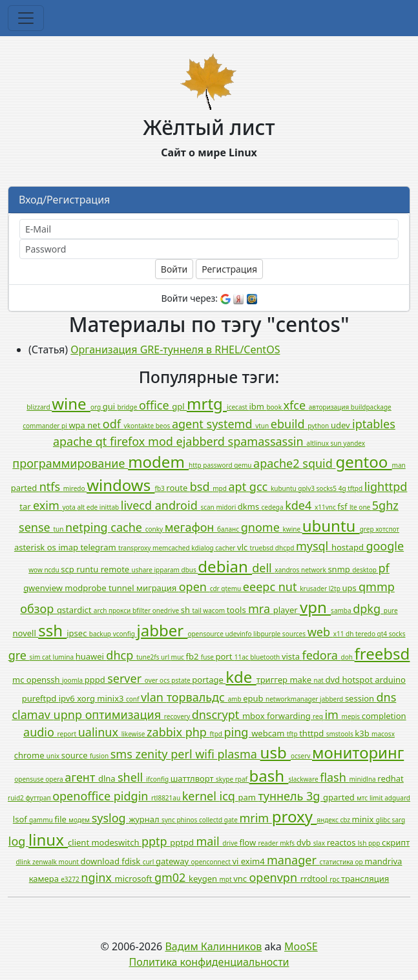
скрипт (396, 842)
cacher (226, 548)
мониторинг (358, 752)
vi (236, 861)
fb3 (160, 488)
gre (19, 655)
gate (232, 820)
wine (71, 403)
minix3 (111, 698)
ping (238, 732)
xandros (288, 570)
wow (36, 570)
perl (183, 754)
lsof (21, 819)
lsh (363, 843)
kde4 (300, 505)
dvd (334, 680)
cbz (346, 820)
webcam (269, 733)
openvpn (274, 877)
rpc (335, 879)
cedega (274, 507)
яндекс (328, 820)
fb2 (193, 656)
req (319, 716)
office (155, 405)
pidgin (132, 796)
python (319, 426)
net (95, 425)
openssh (44, 680)
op (360, 862)
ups (350, 588)
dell (263, 568)
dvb (305, 842)
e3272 (71, 879)
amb (236, 699)
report (68, 734)
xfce (296, 405)
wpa (78, 425)
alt (81, 507)
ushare (143, 570)
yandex (354, 443)
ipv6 (68, 698)
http (196, 465)
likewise (134, 734)
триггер (273, 680)
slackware (304, 779)
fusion (100, 756)
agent (189, 424)
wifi (206, 754)
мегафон (191, 527)
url (166, 657)
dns (387, 697)
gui (110, 406)
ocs (165, 680)
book (275, 407)
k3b (363, 733)
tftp (293, 734)
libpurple (268, 634)
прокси (120, 610)
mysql (314, 546)
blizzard (39, 407)
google (385, 546)
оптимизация (125, 714)
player (287, 610)
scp (68, 569)
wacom (214, 610)
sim (36, 657)
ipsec (78, 633)
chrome (30, 755)
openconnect (212, 862)
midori (226, 507)
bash (269, 776)
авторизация (330, 407)
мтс (363, 798)
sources (295, 634)
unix (54, 756)
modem (158, 462)
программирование (70, 463)
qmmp (377, 587)
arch (101, 610)
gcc (260, 486)
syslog (110, 818)
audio (40, 732)
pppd (96, 680)
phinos (188, 820)
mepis (352, 716)
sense (36, 527)
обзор (38, 609)
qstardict (75, 610)
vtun (263, 426)
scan (208, 507)
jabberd (332, 699)
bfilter (142, 610)
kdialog (203, 548)
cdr (216, 589)
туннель (282, 796)
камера (45, 879)
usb (276, 752)
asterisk (31, 547)
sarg (399, 820)
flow (249, 842)
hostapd (349, 547)
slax (320, 843)
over (152, 680)
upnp (69, 714)
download (101, 861)
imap (69, 547)
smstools (341, 734)
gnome (262, 527)
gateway (173, 861)
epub (254, 698)
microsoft (135, 879)
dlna (108, 778)
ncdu (52, 570)
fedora (321, 655)
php (198, 732)
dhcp (121, 655)
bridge (128, 407)
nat (320, 680)
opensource (206, 634)
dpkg (368, 609)
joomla (73, 680)
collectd (212, 820)
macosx (383, 734)
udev (341, 425)
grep (368, 529)
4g (343, 488)
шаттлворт (193, 778)
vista (292, 656)
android (178, 505)
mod (162, 441)
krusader (314, 589)
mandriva (383, 861)
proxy (294, 816)
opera (55, 779)
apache (74, 441)
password (218, 465)
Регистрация (229, 269)
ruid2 (16, 798)
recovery (178, 716)
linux (48, 839)
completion (384, 716)
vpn (315, 607)
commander (42, 426)
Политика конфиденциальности (209, 962)
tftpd (356, 488)
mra (261, 609)
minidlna (364, 779)
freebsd (382, 653)
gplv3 (307, 488)
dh (350, 634)
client (79, 842)
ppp (375, 843)
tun (59, 529)
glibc (384, 820)
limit (377, 798)
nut (289, 587)
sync (169, 820)
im (333, 714)
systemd (231, 424)
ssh (52, 630)
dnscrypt (217, 714)
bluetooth (266, 657)
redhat (390, 778)
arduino (390, 680)
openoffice (83, 796)
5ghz (385, 505)
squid (319, 463)
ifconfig (158, 779)
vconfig (125, 634)
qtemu (232, 589)
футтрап (39, 798)
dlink (24, 862)
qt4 (383, 634)
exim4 (254, 861)
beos (164, 426)
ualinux (100, 732)
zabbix (166, 732)
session (361, 698)
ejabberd (202, 441)
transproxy (135, 548)
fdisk (132, 861)
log (18, 841)
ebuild (289, 424)
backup (101, 634)
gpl (179, 406)
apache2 (278, 463)
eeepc (261, 587)
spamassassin (267, 441)
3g (315, 796)
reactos (342, 842)
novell (26, 633)
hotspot (358, 680)
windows (120, 485)
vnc (241, 879)
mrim (255, 818)
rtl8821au (167, 798)
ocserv (301, 756)
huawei (91, 656)
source (76, 755)
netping (88, 527)
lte (354, 507)
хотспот (387, 529)
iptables (374, 424)
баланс (229, 529)
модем (80, 820)
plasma (239, 754)
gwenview (44, 588)
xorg (87, 698)
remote (116, 569)
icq (229, 796)
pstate (182, 680)
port (225, 656)
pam (248, 797)
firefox (129, 441)
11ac (242, 657)
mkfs (288, 843)
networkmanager (293, 699)
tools (237, 610)
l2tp (336, 589)
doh (348, 657)
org (97, 407)
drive (231, 843)
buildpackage (371, 407)
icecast (238, 407)
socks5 (328, 488)
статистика (338, 862)
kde (241, 677)
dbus (189, 570)
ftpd (217, 734)
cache (128, 527)
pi (65, 426)
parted (25, 488)
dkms (250, 506)
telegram (99, 547)
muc (179, 657)
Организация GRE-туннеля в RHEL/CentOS (175, 349)
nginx (98, 877)
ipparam (168, 570)
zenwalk (46, 862)
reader (269, 843)
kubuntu (284, 488)
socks (397, 634)
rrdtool (315, 879)
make (301, 680)
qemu (244, 465)
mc (19, 680)
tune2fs (149, 657)
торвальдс (197, 697)
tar (26, 506)
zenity (153, 754)
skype (225, 779)
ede (93, 507)
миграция (158, 588)
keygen (204, 879)
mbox (255, 716)
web (320, 632)
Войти (174, 269)
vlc (244, 547)
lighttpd (386, 486)
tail (197, 610)
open (194, 587)
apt (238, 486)
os (53, 547)
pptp (156, 841)
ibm (258, 406)
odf (113, 424)
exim (47, 505)
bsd (201, 486)
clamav (32, 714)
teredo (366, 634)
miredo (75, 488)
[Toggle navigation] (26, 18)
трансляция (365, 879)
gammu (42, 820)
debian (225, 566)
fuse (208, 657)
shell (132, 777)
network (314, 570)
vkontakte (140, 426)
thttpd (312, 733)
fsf (343, 506)
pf (384, 568)
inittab (110, 507)
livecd (138, 505)
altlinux (318, 443)
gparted (340, 797)
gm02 (172, 877)
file (61, 819)
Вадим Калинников (213, 946)
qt (103, 441)
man (399, 465)
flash (334, 777)
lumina (64, 657)
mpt (226, 879)
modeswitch (116, 842)
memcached (172, 548)
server (126, 678)
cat (47, 657)
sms (123, 754)
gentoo (363, 462)
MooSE (301, 946)
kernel (201, 796)
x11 (340, 634)
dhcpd (286, 548)
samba (342, 610)
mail (209, 841)
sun (337, 443)
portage (209, 680)
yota (69, 507)
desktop (365, 570)
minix (364, 819)
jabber (162, 630)
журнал (145, 819)
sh (187, 610)
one (365, 507)
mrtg (207, 403)
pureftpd (40, 698)
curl (149, 862)
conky (155, 529)
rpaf (242, 779)
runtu (89, 569)
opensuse (30, 779)
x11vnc (326, 507)
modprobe (87, 588)
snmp (340, 569)
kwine (292, 529)
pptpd (183, 842)
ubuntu (331, 526)
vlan (154, 697)
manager (293, 860)
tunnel (122, 588)
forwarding (290, 716)
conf (133, 699)
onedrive (167, 610)
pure (391, 610)
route (178, 488)
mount (70, 862)
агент (81, 777)
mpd (220, 488)
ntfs (51, 486)
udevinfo (239, 634)
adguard (397, 798)
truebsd (263, 548)
